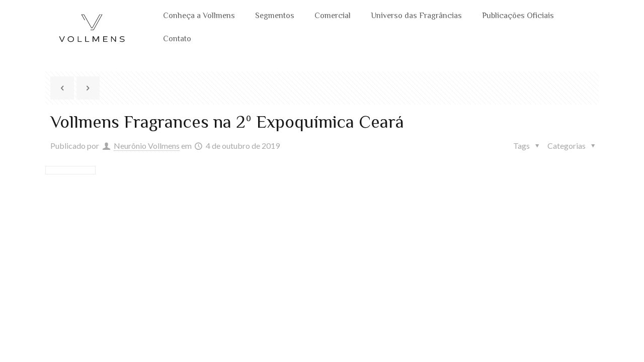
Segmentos (275, 16)
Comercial (333, 16)
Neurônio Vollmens (147, 146)
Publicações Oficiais (518, 16)
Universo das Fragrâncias (416, 16)
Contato (177, 39)
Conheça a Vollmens (199, 16)
